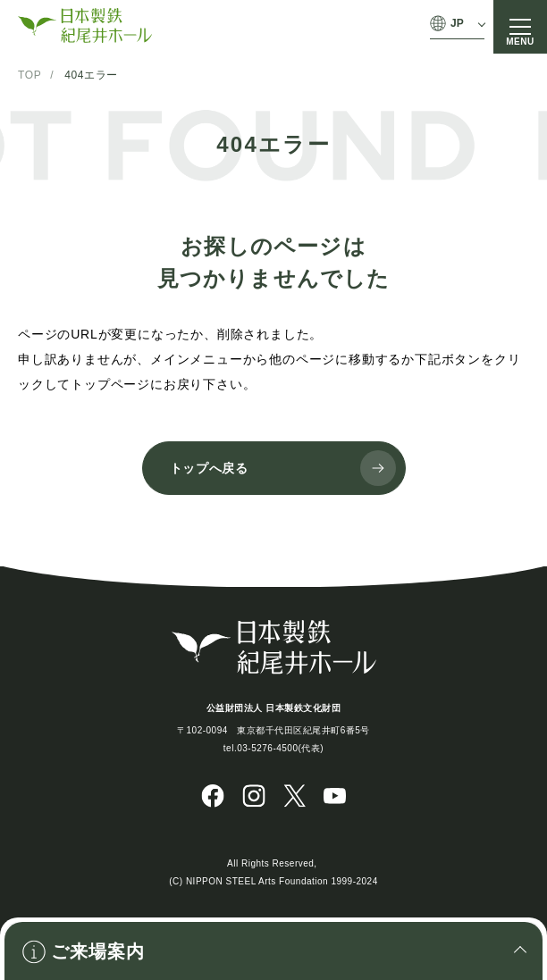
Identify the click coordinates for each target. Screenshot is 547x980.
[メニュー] (520, 27)
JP (457, 23)
